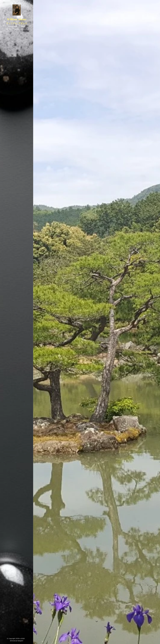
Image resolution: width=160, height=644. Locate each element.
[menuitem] (17, 302)
